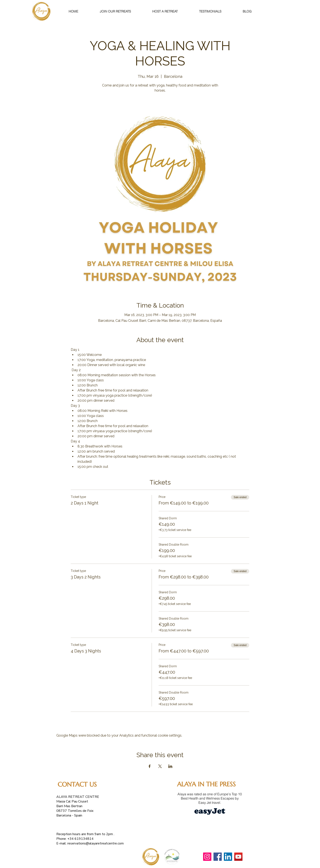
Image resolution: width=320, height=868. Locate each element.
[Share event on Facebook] (150, 766)
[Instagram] (207, 857)
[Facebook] (218, 857)
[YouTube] (238, 857)
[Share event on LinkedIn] (170, 766)
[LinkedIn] (228, 857)
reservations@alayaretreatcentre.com (96, 843)
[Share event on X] (160, 766)
